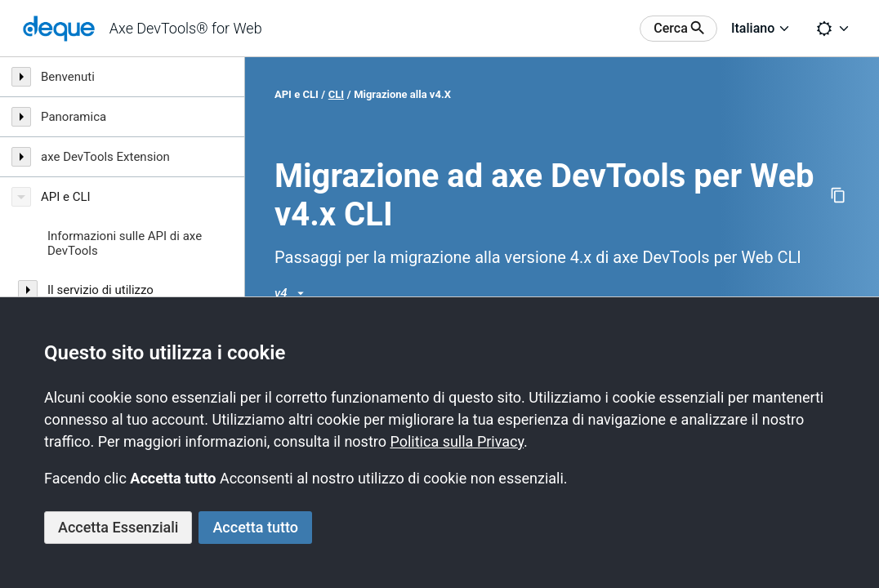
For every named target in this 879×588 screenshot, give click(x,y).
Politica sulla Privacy (457, 441)
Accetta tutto (255, 527)
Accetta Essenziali (118, 527)
